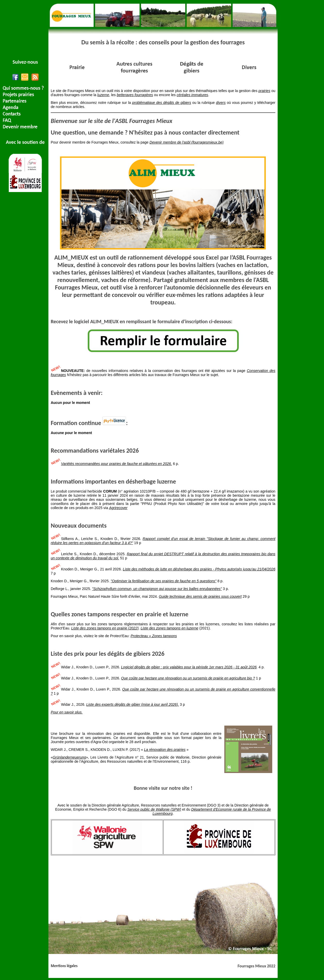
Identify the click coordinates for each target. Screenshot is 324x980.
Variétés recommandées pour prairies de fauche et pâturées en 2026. (117, 464)
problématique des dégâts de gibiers (162, 103)
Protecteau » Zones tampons (154, 636)
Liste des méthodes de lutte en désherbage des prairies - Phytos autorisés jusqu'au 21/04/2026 (199, 569)
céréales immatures (192, 95)
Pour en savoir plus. (67, 712)
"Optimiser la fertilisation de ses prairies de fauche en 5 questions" (164, 581)
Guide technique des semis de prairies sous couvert (200, 596)
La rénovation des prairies (165, 750)
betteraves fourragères (135, 95)
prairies (265, 91)
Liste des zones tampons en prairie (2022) (105, 628)
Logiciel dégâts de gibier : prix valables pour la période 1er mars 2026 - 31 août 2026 (189, 667)
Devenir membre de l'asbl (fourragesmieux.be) (187, 142)
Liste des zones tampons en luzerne (169, 628)
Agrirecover (118, 508)
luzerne (103, 95)
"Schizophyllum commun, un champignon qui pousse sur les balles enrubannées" (157, 589)
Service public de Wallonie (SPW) (154, 809)
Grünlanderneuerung (69, 757)
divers (221, 103)
